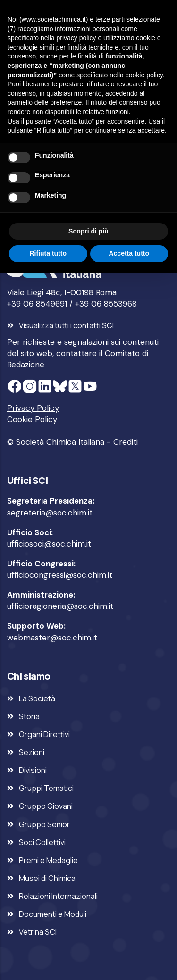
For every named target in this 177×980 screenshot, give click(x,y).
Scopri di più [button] (88, 231)
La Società (37, 698)
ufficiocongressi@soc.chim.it (60, 575)
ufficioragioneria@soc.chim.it (60, 606)
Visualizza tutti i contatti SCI (66, 325)
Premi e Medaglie (48, 860)
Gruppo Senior (44, 824)
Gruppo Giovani (46, 806)
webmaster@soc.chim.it (52, 638)
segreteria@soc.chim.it (50, 513)
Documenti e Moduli (53, 914)
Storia (29, 716)
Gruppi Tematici (46, 788)
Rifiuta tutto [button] (48, 253)
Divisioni (33, 770)
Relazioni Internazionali (58, 896)
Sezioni (32, 752)
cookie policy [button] (144, 75)
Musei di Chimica (47, 878)
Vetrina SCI (38, 932)
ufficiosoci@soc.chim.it (49, 544)
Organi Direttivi (44, 734)
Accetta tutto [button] (129, 253)
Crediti (126, 442)
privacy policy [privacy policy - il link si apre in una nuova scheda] (76, 38)
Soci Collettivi (42, 842)
